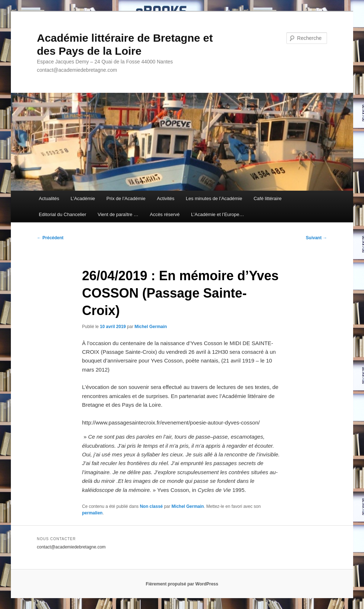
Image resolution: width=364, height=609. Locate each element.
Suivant (317, 238)
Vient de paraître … (118, 214)
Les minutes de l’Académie (214, 198)
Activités (166, 198)
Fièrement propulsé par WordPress (182, 584)
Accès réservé (165, 214)
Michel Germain (151, 327)
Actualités (49, 198)
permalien (92, 513)
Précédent (50, 238)
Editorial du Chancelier (63, 214)
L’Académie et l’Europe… (218, 214)
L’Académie (83, 198)
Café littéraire (267, 198)
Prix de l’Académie (126, 198)
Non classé (151, 506)
